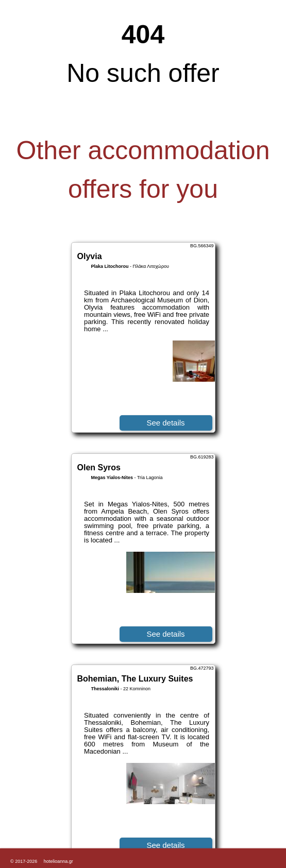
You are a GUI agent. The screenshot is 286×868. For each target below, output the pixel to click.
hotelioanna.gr (58, 861)
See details (165, 423)
